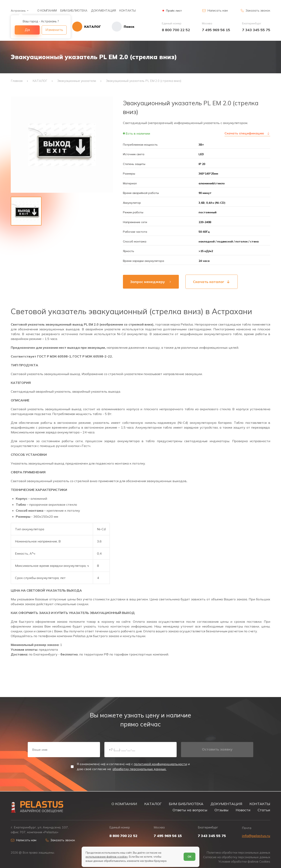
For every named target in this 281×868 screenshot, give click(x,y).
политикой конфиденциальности (160, 764)
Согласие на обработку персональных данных (237, 857)
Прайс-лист (174, 11)
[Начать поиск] (118, 27)
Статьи (264, 810)
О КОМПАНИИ (47, 10)
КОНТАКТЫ (128, 10)
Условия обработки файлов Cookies (244, 862)
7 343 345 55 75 (256, 30)
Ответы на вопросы (190, 810)
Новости (243, 810)
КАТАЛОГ (153, 804)
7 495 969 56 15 (216, 30)
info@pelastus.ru (256, 836)
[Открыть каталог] (87, 27)
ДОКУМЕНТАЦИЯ (103, 10)
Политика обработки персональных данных (238, 853)
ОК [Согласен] (189, 857)
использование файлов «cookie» (107, 857)
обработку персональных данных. (140, 769)
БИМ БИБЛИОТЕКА (74, 10)
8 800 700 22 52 (176, 30)
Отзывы (222, 810)
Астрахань (18, 11)
